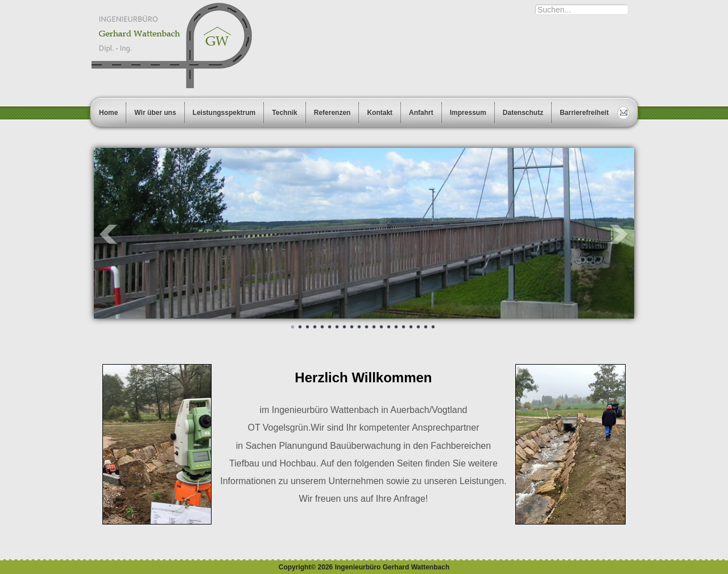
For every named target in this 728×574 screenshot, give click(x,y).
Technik (284, 113)
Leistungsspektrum (224, 113)
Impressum (468, 113)
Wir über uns (155, 113)
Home (108, 113)
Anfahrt (421, 113)
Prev (109, 234)
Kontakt (380, 113)
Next (619, 234)
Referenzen (332, 113)
